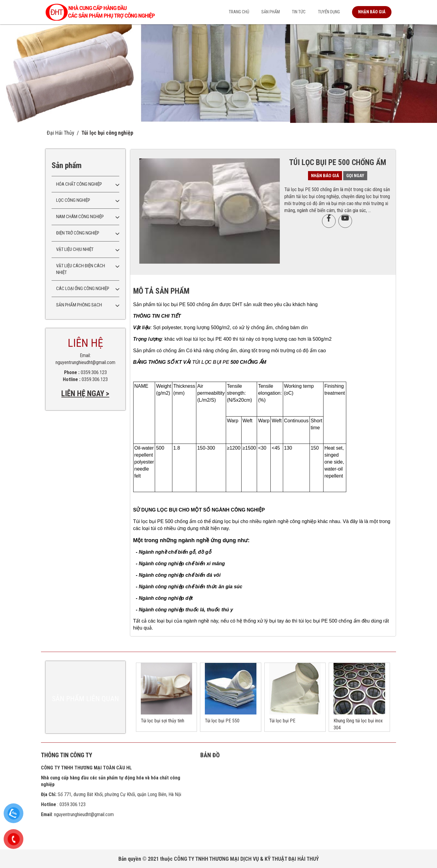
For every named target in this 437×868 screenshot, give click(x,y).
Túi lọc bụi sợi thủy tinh (163, 721)
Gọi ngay (355, 176)
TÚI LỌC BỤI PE (211, 362)
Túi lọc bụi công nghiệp (107, 133)
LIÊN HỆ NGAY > (85, 394)
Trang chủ (239, 12)
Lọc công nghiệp (73, 200)
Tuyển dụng (329, 12)
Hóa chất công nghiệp (79, 184)
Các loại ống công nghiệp (83, 289)
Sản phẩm (271, 12)
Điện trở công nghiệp (78, 233)
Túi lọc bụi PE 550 (222, 721)
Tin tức (299, 12)
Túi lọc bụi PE (282, 721)
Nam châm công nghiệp (80, 217)
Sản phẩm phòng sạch (79, 305)
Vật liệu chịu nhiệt (75, 249)
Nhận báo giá (372, 12)
